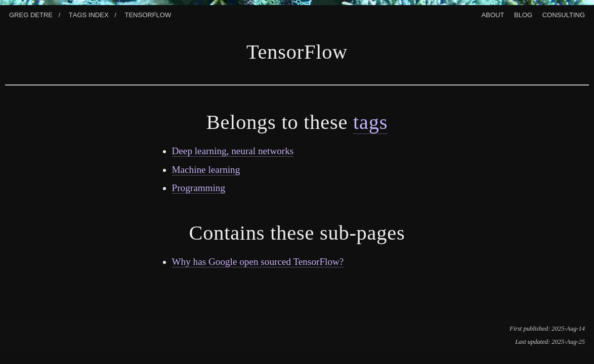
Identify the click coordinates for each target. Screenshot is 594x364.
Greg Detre (31, 14)
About (493, 14)
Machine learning (206, 170)
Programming (199, 188)
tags (370, 122)
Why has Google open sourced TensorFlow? (258, 262)
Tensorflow (148, 14)
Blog (523, 14)
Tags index (89, 14)
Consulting (564, 14)
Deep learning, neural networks (233, 151)
